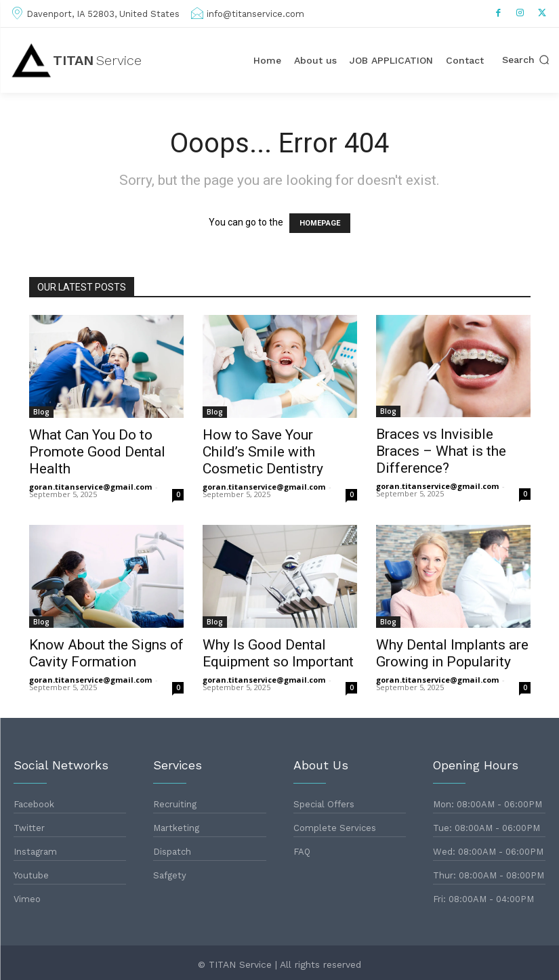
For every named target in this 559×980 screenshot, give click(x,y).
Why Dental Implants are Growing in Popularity (452, 653)
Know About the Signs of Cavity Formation (106, 653)
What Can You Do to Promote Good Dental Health (97, 452)
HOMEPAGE (320, 223)
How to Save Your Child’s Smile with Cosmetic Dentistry (263, 452)
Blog (41, 412)
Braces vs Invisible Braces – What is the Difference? (441, 451)
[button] (526, 60)
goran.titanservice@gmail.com (90, 487)
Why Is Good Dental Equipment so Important (278, 653)
